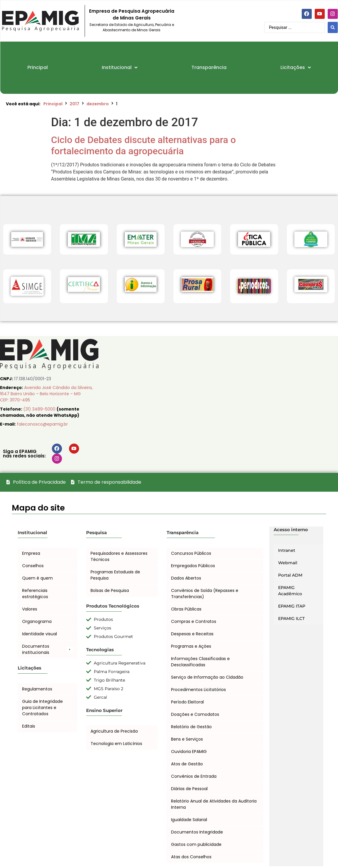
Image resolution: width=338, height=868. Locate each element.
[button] (47, 649)
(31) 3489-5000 (40, 409)
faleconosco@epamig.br (42, 424)
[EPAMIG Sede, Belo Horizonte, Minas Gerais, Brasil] (220, 398)
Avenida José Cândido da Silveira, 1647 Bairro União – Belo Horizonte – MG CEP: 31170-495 (46, 394)
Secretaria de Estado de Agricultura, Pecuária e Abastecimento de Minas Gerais (132, 27)
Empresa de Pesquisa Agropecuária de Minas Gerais (132, 14)
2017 (74, 104)
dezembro (98, 104)
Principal (53, 104)
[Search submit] (333, 27)
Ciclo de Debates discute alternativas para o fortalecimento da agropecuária (143, 145)
